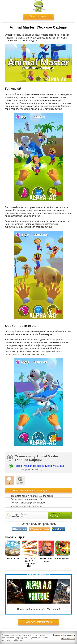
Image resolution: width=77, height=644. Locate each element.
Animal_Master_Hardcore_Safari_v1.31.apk (39, 466)
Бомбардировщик (64, 559)
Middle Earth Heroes (46, 560)
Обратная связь (68, 639)
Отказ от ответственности (64, 635)
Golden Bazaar (13, 559)
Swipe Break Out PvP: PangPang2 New (29, 562)
